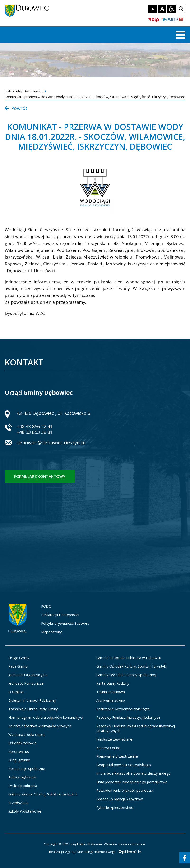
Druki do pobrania (23, 786)
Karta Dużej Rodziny (113, 683)
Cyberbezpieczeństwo (115, 807)
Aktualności (33, 91)
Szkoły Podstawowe (25, 811)
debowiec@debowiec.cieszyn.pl (51, 443)
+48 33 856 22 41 (35, 426)
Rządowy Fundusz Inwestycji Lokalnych (128, 717)
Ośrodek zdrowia (22, 743)
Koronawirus (19, 751)
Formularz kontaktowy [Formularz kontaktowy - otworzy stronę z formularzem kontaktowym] (40, 477)
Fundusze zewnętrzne (114, 739)
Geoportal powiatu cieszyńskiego (124, 765)
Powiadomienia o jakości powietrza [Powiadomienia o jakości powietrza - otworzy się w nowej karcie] (125, 790)
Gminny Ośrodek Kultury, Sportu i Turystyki (131, 666)
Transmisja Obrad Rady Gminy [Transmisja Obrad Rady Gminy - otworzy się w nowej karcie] (33, 709)
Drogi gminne (19, 760)
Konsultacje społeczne (27, 768)
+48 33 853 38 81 (35, 432)
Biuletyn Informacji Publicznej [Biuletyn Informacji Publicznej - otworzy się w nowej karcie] (32, 700)
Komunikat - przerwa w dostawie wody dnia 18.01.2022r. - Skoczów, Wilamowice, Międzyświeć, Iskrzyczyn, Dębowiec (95, 97)
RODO (46, 606)
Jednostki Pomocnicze (26, 683)
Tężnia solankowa (111, 692)
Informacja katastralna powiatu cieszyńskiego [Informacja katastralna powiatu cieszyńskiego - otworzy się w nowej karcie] (133, 773)
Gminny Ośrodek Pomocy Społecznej (126, 675)
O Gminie (16, 692)
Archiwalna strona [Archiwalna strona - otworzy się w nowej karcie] (111, 700)
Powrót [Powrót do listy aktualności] (16, 108)
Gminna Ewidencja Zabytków (120, 799)
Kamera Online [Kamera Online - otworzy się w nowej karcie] (108, 748)
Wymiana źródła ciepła (26, 734)
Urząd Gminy (19, 658)
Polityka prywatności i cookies (65, 623)
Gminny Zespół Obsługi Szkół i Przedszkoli (43, 794)
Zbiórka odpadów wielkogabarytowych (40, 726)
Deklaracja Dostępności (60, 615)
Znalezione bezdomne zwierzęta (123, 709)
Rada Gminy (18, 666)
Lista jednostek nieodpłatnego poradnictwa (132, 782)
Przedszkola (18, 803)
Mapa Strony (51, 632)
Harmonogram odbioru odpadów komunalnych (46, 717)
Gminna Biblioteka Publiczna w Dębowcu (129, 658)
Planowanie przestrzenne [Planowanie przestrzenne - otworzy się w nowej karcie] (117, 756)
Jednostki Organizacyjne (28, 675)
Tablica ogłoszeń (22, 777)
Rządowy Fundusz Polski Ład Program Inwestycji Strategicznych (136, 728)
